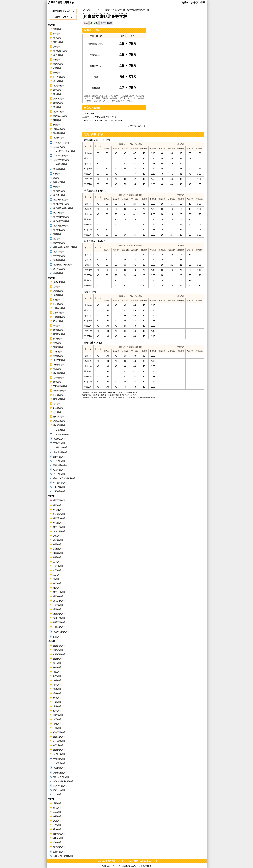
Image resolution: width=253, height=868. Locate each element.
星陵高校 (57, 68)
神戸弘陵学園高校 (61, 217)
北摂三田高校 (59, 360)
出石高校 (57, 808)
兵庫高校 (57, 47)
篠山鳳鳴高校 (59, 373)
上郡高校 (57, 702)
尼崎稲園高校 (59, 378)
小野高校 (57, 570)
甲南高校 (57, 174)
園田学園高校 (59, 457)
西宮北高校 (58, 330)
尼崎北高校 (58, 291)
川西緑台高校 (59, 308)
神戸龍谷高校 (59, 191)
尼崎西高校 (58, 295)
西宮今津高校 (59, 399)
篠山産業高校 (59, 425)
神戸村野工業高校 (61, 221)
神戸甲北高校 (59, 112)
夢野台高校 (58, 42)
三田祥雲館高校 (60, 386)
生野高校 (57, 825)
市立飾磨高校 (59, 768)
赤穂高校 (57, 680)
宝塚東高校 (58, 347)
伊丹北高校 (58, 395)
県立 (86, 23)
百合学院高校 (59, 461)
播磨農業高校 (59, 614)
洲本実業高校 (59, 133)
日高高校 (57, 842)
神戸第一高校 (59, 195)
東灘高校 (57, 29)
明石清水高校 (59, 518)
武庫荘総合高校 (60, 391)
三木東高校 (58, 605)
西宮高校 (57, 382)
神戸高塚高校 (59, 86)
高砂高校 (57, 536)
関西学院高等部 (60, 465)
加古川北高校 (59, 592)
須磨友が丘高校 (60, 116)
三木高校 (57, 562)
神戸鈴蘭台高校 (60, 51)
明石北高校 (58, 510)
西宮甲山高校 (59, 334)
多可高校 (57, 583)
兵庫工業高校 (59, 129)
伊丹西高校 (58, 304)
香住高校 (57, 829)
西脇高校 (57, 557)
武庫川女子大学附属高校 (64, 478)
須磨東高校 (58, 64)
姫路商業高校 (59, 750)
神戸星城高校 (59, 252)
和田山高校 (58, 838)
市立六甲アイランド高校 (64, 151)
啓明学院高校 (59, 256)
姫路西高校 (58, 650)
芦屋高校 (57, 107)
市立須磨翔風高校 (61, 156)
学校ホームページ (138, 126)
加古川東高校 (59, 527)
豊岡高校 (57, 803)
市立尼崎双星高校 (61, 434)
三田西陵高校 (59, 365)
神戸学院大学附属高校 (63, 208)
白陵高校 (57, 637)
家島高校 (57, 667)
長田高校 (57, 60)
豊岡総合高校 (59, 834)
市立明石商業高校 (61, 632)
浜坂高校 (57, 812)
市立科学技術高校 (61, 160)
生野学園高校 (59, 852)
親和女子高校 (59, 182)
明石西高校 (58, 523)
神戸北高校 (58, 55)
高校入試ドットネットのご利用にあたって (121, 866)
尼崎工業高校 (59, 421)
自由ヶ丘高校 (59, 790)
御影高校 (57, 34)
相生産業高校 (59, 741)
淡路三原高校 (59, 99)
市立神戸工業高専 (61, 143)
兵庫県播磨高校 (60, 773)
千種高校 (57, 728)
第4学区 (94, 23)
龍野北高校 (58, 745)
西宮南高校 (58, 339)
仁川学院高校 (59, 474)
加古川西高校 (59, 531)
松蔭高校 (57, 187)
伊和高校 (57, 698)
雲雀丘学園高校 (60, 452)
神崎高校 (57, 689)
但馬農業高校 (59, 847)
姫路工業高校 (59, 737)
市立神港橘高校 (60, 164)
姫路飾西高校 (59, 654)
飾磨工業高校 (59, 732)
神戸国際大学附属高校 (63, 265)
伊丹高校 (57, 300)
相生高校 (57, 672)
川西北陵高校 (59, 317)
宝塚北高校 (58, 352)
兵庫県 (114, 10)
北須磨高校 (58, 103)
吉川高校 (57, 575)
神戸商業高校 (59, 138)
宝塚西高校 (58, 356)
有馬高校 (57, 404)
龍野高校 (57, 676)
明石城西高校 (59, 514)
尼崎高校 (57, 287)
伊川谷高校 (58, 81)
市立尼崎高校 (59, 430)
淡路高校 (57, 120)
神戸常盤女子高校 (61, 226)
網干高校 (57, 663)
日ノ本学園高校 (60, 786)
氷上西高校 (58, 408)
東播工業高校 (59, 618)
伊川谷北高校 (59, 77)
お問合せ (147, 866)
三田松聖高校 (59, 491)
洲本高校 (57, 90)
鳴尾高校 (57, 326)
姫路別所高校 (59, 646)
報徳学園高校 (59, 470)
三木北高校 (58, 566)
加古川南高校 (59, 601)
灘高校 (56, 178)
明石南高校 (58, 596)
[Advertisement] (176, 51)
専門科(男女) (106, 23)
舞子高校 (57, 73)
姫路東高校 (58, 715)
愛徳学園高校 (59, 260)
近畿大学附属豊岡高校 (63, 856)
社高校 (56, 579)
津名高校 (57, 94)
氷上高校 (57, 412)
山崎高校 (57, 711)
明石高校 (57, 505)
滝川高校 (57, 239)
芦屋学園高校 (59, 169)
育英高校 (57, 234)
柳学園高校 (58, 273)
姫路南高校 (58, 659)
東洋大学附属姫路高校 (63, 781)
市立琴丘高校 (59, 763)
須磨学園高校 (59, 243)
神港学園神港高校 (61, 200)
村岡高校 (57, 816)
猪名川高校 (58, 321)
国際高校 (57, 125)
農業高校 (57, 609)
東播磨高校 (58, 549)
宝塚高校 (57, 343)
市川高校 (57, 794)
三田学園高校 (59, 487)
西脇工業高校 (59, 622)
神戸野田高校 (59, 230)
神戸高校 (57, 38)
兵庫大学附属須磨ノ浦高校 (65, 247)
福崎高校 (57, 685)
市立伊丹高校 (59, 439)
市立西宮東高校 (60, 447)
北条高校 (57, 588)
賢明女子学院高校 (61, 777)
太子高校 (57, 719)
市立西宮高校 (59, 443)
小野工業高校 (59, 627)
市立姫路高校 (59, 759)
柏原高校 (57, 369)
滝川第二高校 (59, 269)
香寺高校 (57, 724)
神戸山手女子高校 (61, 204)
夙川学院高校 (59, 213)
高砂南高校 (58, 540)
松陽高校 (57, 544)
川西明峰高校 (59, 313)
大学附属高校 (59, 754)
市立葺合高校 (59, 147)
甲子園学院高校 (60, 483)
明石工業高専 (59, 500)
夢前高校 (57, 693)
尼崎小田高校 (59, 282)
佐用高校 (57, 706)
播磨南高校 (58, 553)
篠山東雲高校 (59, 417)
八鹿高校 (57, 821)
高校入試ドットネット (93, 10)
